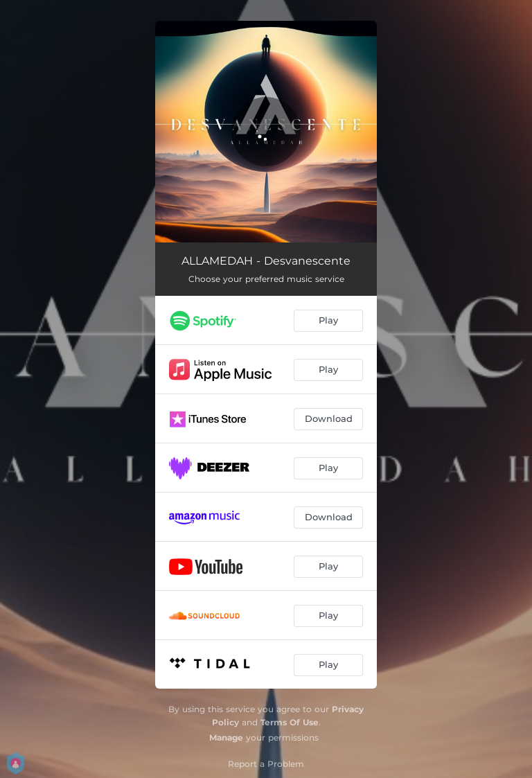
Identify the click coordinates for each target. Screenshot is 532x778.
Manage (226, 737)
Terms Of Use (290, 722)
